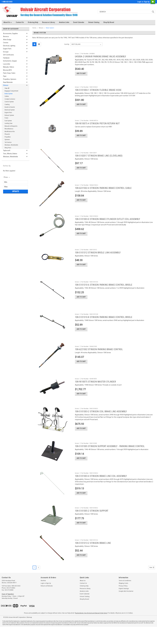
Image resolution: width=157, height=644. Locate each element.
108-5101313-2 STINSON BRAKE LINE (93, 558)
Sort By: (67, 44)
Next (152, 585)
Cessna (6, 43)
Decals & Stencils (10, 107)
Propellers (8, 137)
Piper (5, 76)
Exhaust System (9, 115)
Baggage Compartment (11, 91)
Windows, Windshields (11, 145)
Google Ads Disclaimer (126, 608)
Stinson (6, 85)
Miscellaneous (9, 129)
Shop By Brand (109, 22)
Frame (6, 118)
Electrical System (10, 110)
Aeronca (6, 36)
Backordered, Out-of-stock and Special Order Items (91, 630)
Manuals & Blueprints (11, 126)
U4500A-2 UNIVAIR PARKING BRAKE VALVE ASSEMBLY (100, 56)
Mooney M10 (7, 70)
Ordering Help (33, 22)
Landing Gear (9, 123)
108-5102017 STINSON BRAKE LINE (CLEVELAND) (99, 159)
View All (7, 88)
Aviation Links (64, 22)
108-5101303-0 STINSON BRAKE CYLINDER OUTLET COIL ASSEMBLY (107, 224)
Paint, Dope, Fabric (9, 73)
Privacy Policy (123, 603)
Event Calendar (79, 22)
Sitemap (29, 634)
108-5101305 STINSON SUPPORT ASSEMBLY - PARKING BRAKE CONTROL (110, 458)
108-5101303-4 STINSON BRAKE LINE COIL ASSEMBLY (101, 489)
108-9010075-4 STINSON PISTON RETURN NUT (97, 125)
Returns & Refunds (47, 603)
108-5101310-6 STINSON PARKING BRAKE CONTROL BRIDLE (104, 292)
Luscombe (7, 64)
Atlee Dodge (7, 40)
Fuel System (8, 121)
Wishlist (43, 598)
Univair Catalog (94, 22)
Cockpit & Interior (10, 99)
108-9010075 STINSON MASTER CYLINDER (95, 391)
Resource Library (49, 22)
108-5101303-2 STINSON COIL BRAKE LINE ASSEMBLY (101, 422)
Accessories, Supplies (10, 33)
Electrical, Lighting (9, 46)
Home (34, 28)
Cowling (7, 104)
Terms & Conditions (125, 598)
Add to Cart (81, 74)
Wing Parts (8, 148)
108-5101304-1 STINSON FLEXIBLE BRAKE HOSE (98, 91)
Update (16, 191)
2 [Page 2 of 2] (38, 585)
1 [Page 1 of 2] (34, 585)
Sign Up (147, 2)
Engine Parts (7, 49)
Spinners (7, 140)
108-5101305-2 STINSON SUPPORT (92, 524)
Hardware (6, 58)
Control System (9, 102)
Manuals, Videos (9, 67)
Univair (77, 54)
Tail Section (8, 142)
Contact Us (20, 22)
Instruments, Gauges (10, 61)
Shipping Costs (123, 600)
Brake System (9, 94)
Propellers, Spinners (10, 79)
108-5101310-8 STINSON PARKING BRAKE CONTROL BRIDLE (104, 325)
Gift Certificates (9, 55)
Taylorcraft (7, 151)
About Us (8, 22)
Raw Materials (8, 82)
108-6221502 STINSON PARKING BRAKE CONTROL (99, 358)
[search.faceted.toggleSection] (7, 177)
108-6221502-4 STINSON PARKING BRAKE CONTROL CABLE (103, 192)
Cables (7, 96)
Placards (7, 134)
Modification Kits (10, 131)
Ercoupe (6, 52)
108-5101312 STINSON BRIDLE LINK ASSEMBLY (98, 258)
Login (139, 2)
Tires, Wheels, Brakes (10, 154)
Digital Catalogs (124, 606)
